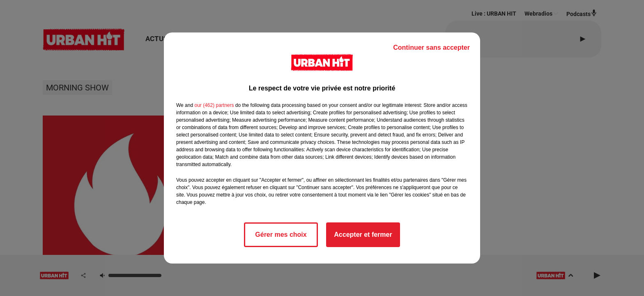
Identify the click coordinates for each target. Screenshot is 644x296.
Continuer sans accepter (431, 47)
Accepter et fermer (363, 235)
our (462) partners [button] (214, 105)
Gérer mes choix (281, 235)
